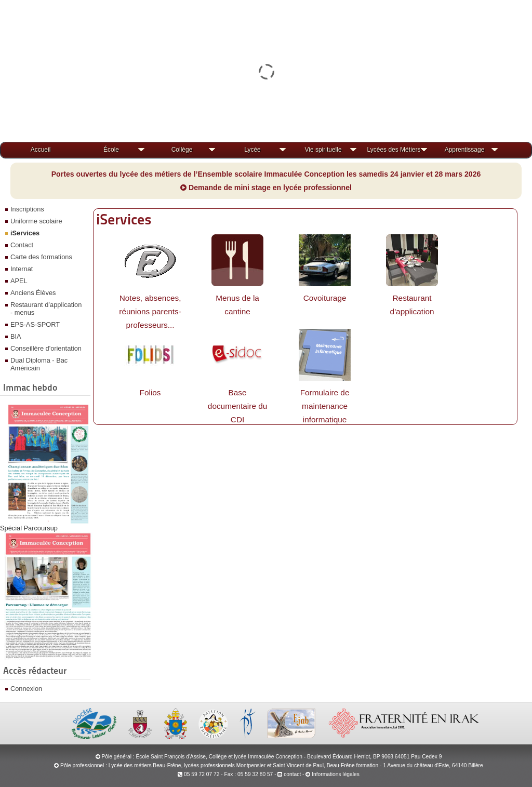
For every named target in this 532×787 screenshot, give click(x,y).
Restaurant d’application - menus (46, 309)
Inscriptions (27, 209)
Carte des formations (41, 257)
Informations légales (336, 774)
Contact (22, 245)
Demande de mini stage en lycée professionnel (266, 188)
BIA (16, 336)
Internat (22, 269)
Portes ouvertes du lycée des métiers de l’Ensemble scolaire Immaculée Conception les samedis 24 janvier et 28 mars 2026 (266, 174)
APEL (19, 281)
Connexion (26, 689)
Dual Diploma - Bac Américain (39, 364)
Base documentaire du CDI (237, 406)
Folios (150, 392)
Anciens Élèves (33, 293)
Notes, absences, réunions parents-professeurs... (150, 311)
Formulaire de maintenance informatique (325, 406)
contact (289, 774)
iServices (25, 233)
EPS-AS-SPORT (35, 324)
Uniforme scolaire (36, 221)
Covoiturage (325, 298)
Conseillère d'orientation (46, 348)
